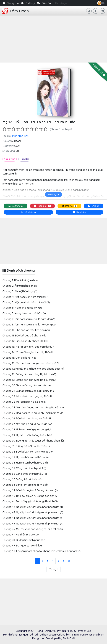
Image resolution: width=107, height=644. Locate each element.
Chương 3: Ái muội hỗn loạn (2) (20, 291)
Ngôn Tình (10, 159)
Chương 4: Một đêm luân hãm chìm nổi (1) (26, 297)
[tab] (28, 212)
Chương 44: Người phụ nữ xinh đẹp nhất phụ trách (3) (33, 518)
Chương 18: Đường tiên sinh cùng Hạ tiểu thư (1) (29, 374)
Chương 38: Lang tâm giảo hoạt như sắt (25, 485)
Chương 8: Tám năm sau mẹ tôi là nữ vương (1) (29, 319)
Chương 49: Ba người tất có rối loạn (23, 546)
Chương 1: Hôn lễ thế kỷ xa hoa (20, 280)
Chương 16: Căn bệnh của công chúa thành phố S (31, 363)
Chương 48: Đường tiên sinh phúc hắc (24, 540)
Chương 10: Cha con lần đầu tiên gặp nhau (27, 330)
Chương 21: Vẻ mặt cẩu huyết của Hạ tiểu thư (28, 391)
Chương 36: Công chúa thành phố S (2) (25, 474)
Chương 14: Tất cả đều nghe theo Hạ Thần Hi (28, 352)
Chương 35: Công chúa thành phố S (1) (24, 468)
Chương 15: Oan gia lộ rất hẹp (20, 358)
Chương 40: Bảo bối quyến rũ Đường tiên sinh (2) (30, 496)
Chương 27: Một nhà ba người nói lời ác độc (27, 424)
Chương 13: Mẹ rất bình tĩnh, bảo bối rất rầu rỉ (29, 347)
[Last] (69, 561)
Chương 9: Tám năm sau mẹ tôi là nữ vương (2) (29, 325)
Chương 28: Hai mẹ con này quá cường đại (27, 429)
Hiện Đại (24, 159)
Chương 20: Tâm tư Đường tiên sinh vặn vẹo (27, 385)
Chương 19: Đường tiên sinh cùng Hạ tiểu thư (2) (30, 380)
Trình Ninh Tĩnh (20, 136)
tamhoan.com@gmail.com (89, 635)
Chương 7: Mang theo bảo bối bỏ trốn (24, 313)
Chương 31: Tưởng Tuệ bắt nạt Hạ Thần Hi (26, 446)
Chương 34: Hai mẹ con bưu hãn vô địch (25, 463)
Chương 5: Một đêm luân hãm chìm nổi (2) (26, 302)
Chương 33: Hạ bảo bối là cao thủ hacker (26, 457)
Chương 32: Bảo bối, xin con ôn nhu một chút (28, 452)
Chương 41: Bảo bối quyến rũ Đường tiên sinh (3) (30, 501)
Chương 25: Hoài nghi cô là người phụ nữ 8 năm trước (33, 413)
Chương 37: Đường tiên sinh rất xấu (22, 479)
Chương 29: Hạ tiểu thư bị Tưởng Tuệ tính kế (27, 435)
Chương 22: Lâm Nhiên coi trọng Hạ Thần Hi (27, 396)
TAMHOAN (50, 631)
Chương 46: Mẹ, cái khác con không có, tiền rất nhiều (33, 529)
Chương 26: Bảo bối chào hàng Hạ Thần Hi (27, 418)
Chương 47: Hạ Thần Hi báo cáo (21, 535)
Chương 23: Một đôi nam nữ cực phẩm (24, 402)
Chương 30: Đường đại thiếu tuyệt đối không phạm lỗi (33, 441)
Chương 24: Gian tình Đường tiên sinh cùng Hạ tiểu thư (33, 407)
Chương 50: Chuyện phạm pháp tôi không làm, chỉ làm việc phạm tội (42, 551)
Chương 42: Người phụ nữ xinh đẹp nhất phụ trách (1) (33, 507)
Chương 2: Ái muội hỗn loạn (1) (20, 286)
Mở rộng (53, 194)
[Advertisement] (53, 39)
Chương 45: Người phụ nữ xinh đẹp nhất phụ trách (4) (33, 524)
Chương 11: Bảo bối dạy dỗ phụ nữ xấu (24, 336)
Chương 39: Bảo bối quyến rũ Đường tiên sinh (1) (30, 490)
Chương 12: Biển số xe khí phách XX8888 (25, 341)
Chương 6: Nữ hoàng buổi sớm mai (22, 308)
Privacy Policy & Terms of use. (74, 631)
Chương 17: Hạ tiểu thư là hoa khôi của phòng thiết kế (33, 369)
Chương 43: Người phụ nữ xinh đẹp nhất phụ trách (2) (33, 512)
